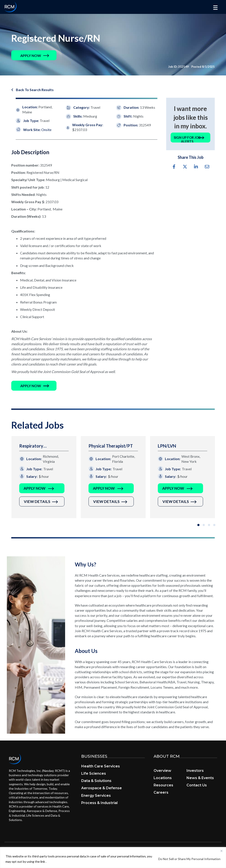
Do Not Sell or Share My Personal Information (189, 859)
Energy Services (96, 796)
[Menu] (215, 8)
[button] (31, 55)
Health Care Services (101, 767)
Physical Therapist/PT (111, 446)
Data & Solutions (96, 781)
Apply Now (35, 489)
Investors (195, 771)
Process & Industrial (99, 803)
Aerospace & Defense (102, 788)
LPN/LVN (167, 446)
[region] (113, 858)
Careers (161, 793)
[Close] (221, 851)
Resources (163, 786)
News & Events (200, 778)
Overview (162, 771)
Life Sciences (94, 774)
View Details (37, 502)
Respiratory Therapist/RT (33, 447)
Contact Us (197, 786)
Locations (163, 778)
